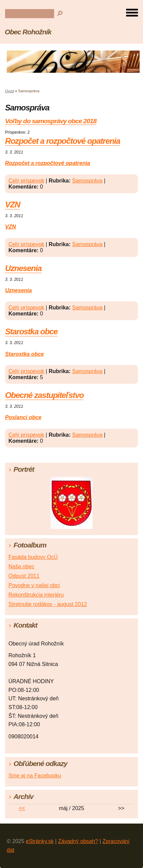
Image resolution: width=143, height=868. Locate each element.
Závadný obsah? (78, 841)
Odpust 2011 (24, 576)
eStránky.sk (40, 841)
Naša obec (21, 566)
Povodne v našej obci (34, 585)
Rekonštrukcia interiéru (36, 595)
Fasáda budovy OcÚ (33, 557)
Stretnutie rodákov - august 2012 (48, 604)
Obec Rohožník (28, 32)
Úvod (9, 91)
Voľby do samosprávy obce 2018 (51, 121)
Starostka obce (31, 331)
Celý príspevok (26, 181)
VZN (13, 205)
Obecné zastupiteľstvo (44, 395)
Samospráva (87, 181)
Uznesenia (23, 268)
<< (22, 808)
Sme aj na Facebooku (35, 776)
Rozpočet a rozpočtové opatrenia (63, 141)
